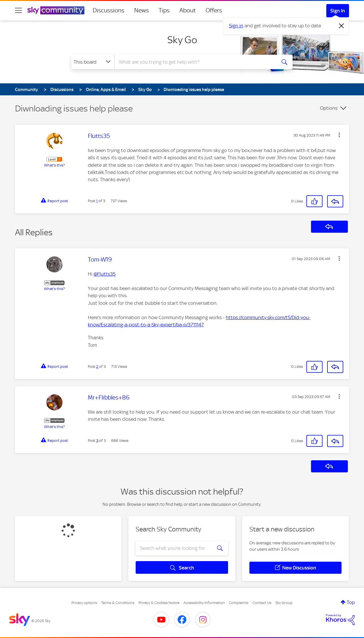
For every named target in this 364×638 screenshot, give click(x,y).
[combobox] (195, 62)
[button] (339, 135)
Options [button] (329, 108)
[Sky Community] (56, 10)
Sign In (338, 11)
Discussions (109, 10)
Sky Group (284, 603)
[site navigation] (18, 10)
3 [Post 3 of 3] (97, 441)
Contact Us (262, 603)
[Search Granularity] (93, 62)
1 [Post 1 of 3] (97, 201)
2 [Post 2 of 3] (97, 367)
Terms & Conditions (118, 603)
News (142, 10)
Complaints (239, 603)
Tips (164, 10)
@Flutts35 (105, 274)
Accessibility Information (204, 603)
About (188, 10)
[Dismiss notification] (342, 26)
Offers (214, 10)
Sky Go (182, 40)
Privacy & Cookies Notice (159, 603)
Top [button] (351, 602)
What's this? (54, 165)
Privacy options (84, 603)
